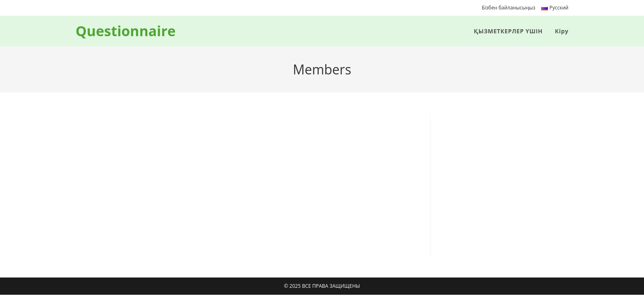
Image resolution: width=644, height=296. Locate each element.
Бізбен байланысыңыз (508, 8)
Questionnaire (126, 31)
